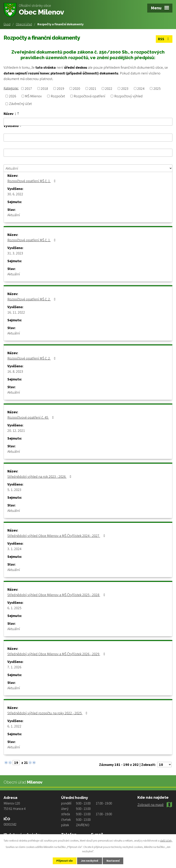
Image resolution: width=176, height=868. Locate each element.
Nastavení (114, 861)
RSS (164, 39)
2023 (125, 88)
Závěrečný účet (20, 104)
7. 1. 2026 (14, 667)
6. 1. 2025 (14, 608)
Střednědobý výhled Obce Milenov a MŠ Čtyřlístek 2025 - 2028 (57, 595)
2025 (157, 88)
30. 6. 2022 (15, 194)
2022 (109, 88)
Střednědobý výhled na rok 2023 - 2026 (40, 476)
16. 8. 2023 (15, 371)
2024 (141, 88)
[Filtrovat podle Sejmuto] (88, 152)
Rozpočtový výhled (128, 96)
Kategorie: (11, 88)
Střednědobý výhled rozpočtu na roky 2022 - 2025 (48, 713)
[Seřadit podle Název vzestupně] (18, 112)
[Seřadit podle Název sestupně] (18, 114)
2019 (61, 88)
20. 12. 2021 (16, 430)
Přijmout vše (64, 861)
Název (10, 113)
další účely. (166, 840)
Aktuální (14, 215)
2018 (44, 88)
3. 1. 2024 (14, 549)
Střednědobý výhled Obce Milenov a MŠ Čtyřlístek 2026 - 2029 (57, 654)
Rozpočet (58, 96)
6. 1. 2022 (14, 726)
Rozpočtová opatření (89, 96)
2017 (28, 88)
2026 (13, 96)
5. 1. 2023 (14, 489)
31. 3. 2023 (15, 253)
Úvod (7, 24)
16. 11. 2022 (16, 312)
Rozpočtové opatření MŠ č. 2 (32, 299)
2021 (93, 88)
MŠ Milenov (33, 96)
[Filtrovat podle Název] (88, 122)
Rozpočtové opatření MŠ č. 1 (32, 181)
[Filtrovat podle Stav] (88, 168)
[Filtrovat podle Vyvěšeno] (88, 137)
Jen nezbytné (90, 861)
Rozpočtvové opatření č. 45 (31, 417)
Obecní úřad (24, 24)
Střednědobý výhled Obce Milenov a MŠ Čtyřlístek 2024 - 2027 (57, 535)
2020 (77, 88)
